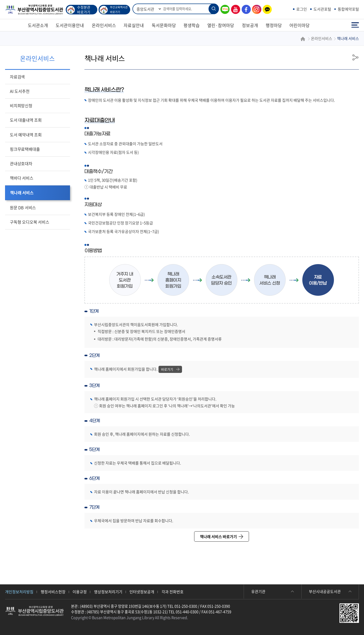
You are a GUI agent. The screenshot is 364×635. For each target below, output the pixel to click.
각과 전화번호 (173, 592)
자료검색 (17, 77)
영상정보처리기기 (108, 592)
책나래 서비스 (22, 193)
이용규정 (80, 592)
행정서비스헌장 (53, 592)
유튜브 (234, 9)
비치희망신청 (21, 105)
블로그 (224, 9)
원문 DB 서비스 (23, 207)
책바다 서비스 (22, 178)
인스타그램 (255, 9)
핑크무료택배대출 (25, 149)
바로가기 (170, 369)
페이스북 (245, 9)
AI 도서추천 (20, 91)
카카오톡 (266, 9)
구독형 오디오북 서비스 (30, 222)
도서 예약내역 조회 (26, 135)
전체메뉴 (355, 25)
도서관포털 (322, 9)
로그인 (302, 9)
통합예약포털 (348, 9)
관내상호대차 (21, 163)
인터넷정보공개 (142, 592)
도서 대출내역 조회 (26, 120)
